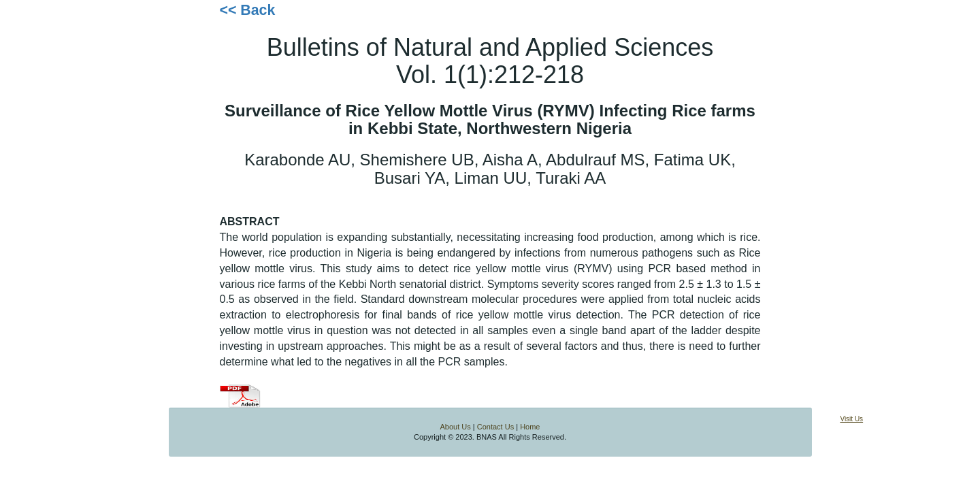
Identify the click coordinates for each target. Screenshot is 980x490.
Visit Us (851, 419)
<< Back (248, 10)
